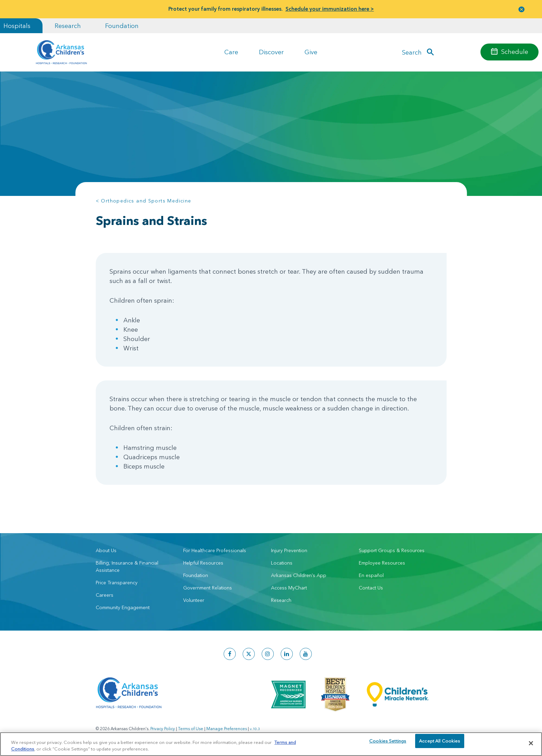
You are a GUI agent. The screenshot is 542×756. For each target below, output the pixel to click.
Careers (105, 595)
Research (68, 26)
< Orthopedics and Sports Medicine (144, 201)
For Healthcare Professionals (215, 550)
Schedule (515, 52)
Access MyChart (289, 588)
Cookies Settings (388, 743)
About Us (106, 550)
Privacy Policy (163, 729)
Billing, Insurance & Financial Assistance (127, 566)
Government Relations (208, 588)
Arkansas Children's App (299, 575)
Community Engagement (123, 607)
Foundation (122, 26)
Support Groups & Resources (392, 550)
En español (371, 575)
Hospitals (17, 26)
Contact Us (371, 588)
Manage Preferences (227, 729)
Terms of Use (191, 729)
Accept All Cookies (440, 743)
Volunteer (194, 600)
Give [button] (311, 52)
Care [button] (231, 52)
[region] (271, 744)
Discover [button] (271, 52)
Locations (282, 563)
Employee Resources (382, 563)
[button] (522, 9)
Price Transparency (117, 583)
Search (412, 52)
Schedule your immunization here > (330, 9)
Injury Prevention (289, 550)
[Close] (531, 743)
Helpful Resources (203, 563)
